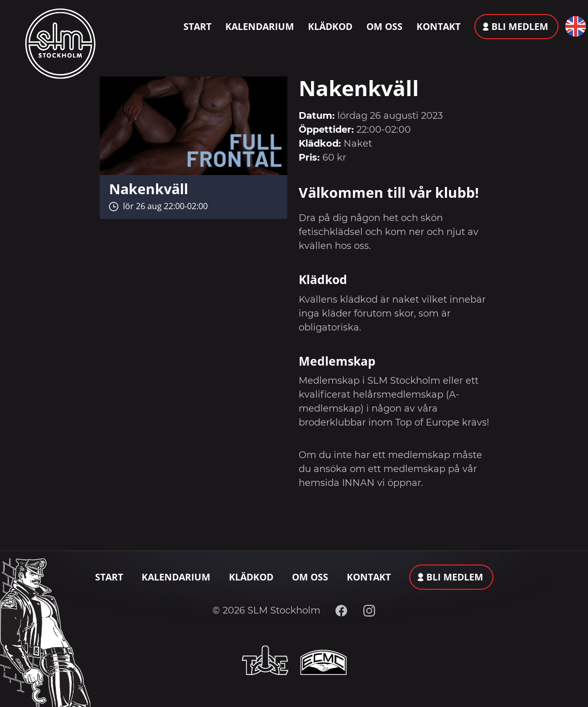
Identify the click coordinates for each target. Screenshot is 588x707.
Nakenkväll (149, 189)
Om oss (384, 26)
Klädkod (330, 26)
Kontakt (438, 26)
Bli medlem (520, 26)
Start (197, 26)
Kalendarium (260, 26)
